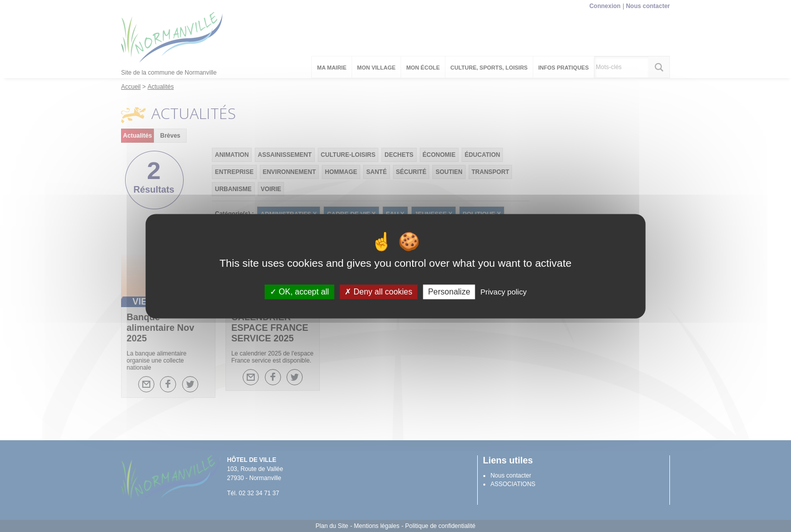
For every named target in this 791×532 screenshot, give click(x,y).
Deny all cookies (378, 292)
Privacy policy (503, 292)
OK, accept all (299, 292)
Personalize (449, 292)
